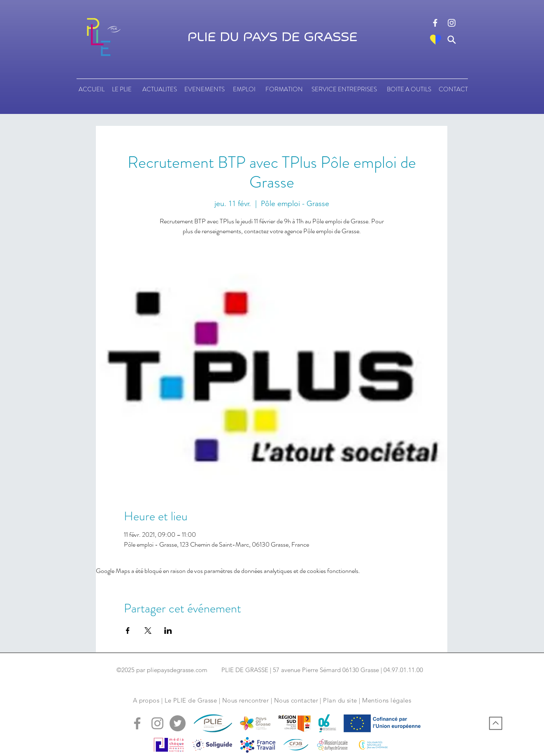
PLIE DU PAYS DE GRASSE (272, 37)
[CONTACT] (453, 89)
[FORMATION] (284, 89)
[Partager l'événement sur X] (148, 631)
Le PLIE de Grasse (191, 700)
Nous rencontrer (246, 700)
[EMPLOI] (244, 89)
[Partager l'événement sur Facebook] (128, 631)
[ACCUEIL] (92, 89)
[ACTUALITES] (159, 89)
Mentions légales (387, 700)
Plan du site (340, 700)
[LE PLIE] (122, 89)
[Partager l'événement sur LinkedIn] (168, 631)
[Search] (452, 40)
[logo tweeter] (178, 723)
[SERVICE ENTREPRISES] (344, 89)
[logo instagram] (452, 23)
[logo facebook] (435, 23)
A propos (146, 700)
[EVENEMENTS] (205, 89)
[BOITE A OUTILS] (409, 89)
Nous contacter (296, 700)
